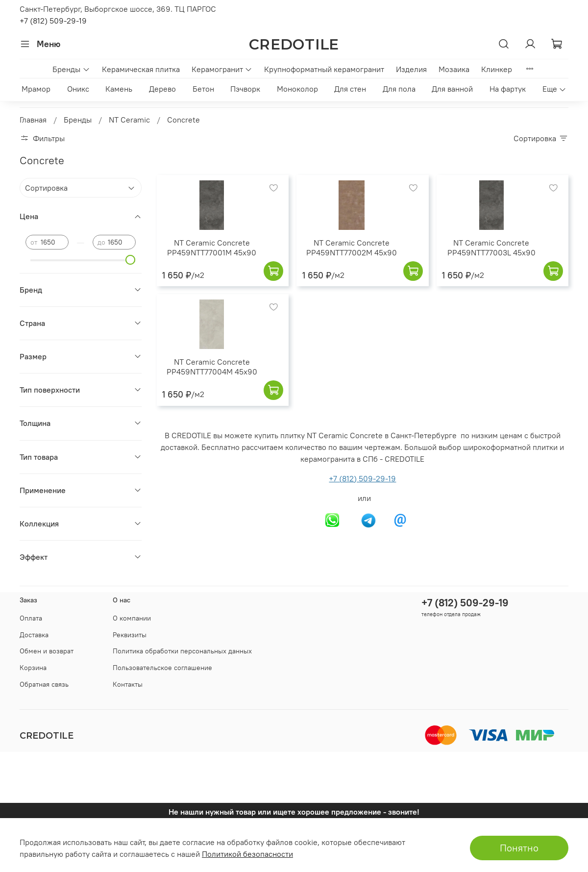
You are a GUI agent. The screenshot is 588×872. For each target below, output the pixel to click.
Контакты (128, 684)
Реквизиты (130, 635)
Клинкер (497, 69)
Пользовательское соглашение (162, 668)
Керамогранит (222, 69)
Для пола (399, 89)
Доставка (34, 635)
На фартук (508, 89)
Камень (119, 89)
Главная (33, 120)
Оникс (78, 89)
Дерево (162, 89)
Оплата (31, 618)
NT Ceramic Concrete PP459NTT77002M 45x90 (352, 248)
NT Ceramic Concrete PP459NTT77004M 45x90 (212, 367)
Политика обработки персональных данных (182, 651)
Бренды (71, 69)
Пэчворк (245, 89)
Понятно (519, 848)
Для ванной (452, 89)
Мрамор (36, 89)
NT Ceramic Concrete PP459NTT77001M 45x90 (212, 248)
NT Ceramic (129, 120)
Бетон (203, 89)
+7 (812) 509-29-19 (53, 21)
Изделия (411, 69)
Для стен (350, 89)
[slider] (131, 260)
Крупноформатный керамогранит (324, 69)
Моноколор (297, 89)
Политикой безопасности (247, 854)
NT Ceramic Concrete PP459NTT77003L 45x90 (491, 248)
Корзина (33, 668)
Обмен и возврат (47, 651)
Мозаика (454, 69)
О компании (132, 618)
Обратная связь (44, 684)
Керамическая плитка (141, 69)
